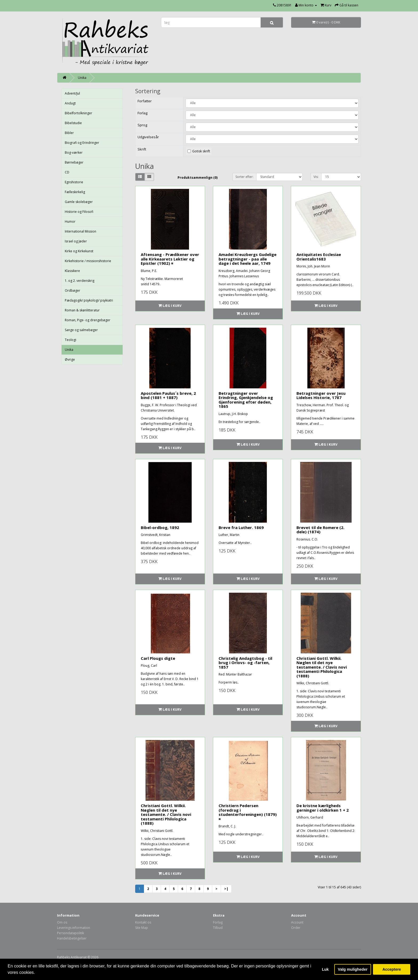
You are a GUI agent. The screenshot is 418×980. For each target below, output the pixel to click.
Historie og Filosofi (79, 212)
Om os (62, 922)
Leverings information (74, 928)
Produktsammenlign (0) (198, 178)
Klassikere (72, 271)
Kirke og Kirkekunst (79, 251)
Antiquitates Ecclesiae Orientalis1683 (319, 257)
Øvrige (70, 359)
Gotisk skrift (201, 151)
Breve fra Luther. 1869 (241, 527)
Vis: (316, 177)
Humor (70, 221)
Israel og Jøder (76, 241)
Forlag (218, 922)
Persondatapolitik (71, 933)
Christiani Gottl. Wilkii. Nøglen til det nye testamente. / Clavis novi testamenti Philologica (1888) (322, 667)
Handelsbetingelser (72, 938)
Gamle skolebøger (79, 202)
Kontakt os (143, 922)
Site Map (142, 928)
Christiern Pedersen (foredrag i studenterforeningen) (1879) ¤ (248, 812)
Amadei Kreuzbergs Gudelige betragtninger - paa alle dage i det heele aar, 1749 (248, 259)
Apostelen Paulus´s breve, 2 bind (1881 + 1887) (168, 395)
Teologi (71, 340)
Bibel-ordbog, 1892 (160, 527)
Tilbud (218, 928)
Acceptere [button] (392, 969)
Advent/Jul (72, 93)
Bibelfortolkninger (79, 113)
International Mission (81, 231)
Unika (82, 78)
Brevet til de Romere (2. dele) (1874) (320, 530)
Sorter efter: (244, 177)
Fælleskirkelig (75, 192)
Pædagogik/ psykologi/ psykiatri (89, 300)
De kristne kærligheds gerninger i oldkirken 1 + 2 (323, 808)
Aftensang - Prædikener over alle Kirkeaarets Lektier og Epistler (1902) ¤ (170, 259)
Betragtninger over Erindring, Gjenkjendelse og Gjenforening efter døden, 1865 (246, 400)
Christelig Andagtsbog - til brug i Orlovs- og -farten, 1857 (245, 663)
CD (67, 172)
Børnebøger (74, 162)
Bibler (69, 133)
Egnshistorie (74, 182)
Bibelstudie (73, 123)
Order (296, 928)
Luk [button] (325, 969)
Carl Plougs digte (158, 658)
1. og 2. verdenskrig (80, 281)
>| (226, 889)
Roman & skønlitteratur (82, 310)
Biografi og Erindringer (82, 143)
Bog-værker (74, 153)
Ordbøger (73, 290)
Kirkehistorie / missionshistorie (88, 261)
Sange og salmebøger (81, 330)
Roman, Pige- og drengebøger (88, 320)
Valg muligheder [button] (353, 969)
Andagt (70, 103)
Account (297, 922)
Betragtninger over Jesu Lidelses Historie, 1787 (321, 395)
